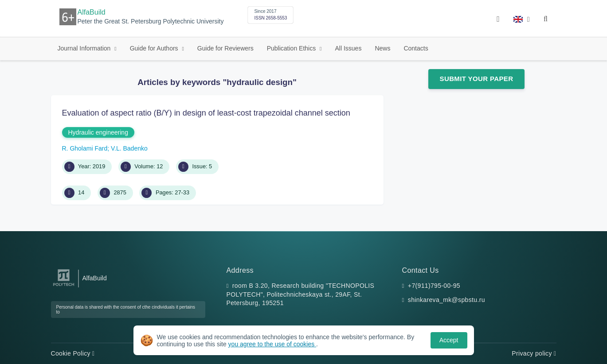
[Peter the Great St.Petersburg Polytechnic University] (64, 286)
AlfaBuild (92, 12)
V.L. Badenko (129, 148)
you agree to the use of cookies (272, 344)
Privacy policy (534, 353)
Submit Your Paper (477, 79)
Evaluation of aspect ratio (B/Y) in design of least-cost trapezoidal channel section (206, 113)
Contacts (416, 48)
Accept (449, 340)
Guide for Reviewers (225, 48)
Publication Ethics (292, 48)
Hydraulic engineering (98, 132)
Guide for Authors (155, 48)
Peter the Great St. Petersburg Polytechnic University (151, 21)
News (382, 48)
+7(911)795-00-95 (434, 286)
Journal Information (85, 48)
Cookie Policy (73, 353)
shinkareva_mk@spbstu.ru (446, 300)
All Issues (348, 48)
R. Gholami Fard (85, 148)
